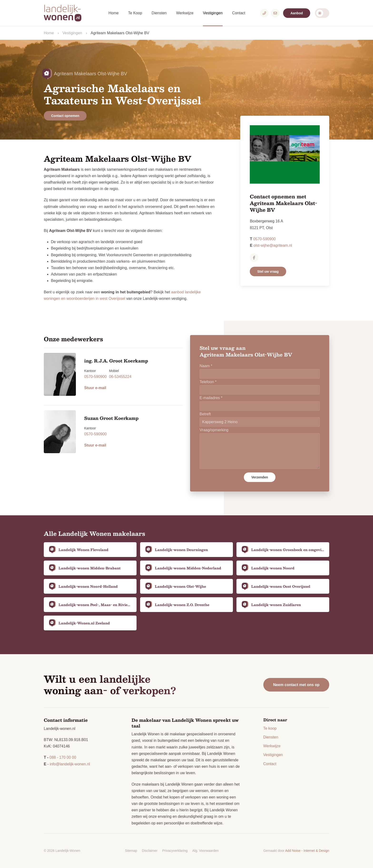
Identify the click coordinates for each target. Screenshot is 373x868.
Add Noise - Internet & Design (307, 851)
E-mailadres (211, 398)
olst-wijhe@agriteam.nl (273, 245)
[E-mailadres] (275, 13)
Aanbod (297, 13)
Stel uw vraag (268, 271)
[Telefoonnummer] (264, 13)
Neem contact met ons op (296, 685)
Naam (206, 366)
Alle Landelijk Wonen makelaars (94, 533)
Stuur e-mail (95, 388)
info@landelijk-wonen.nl (70, 764)
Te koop (270, 728)
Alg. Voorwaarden (206, 851)
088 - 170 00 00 (63, 757)
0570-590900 (265, 239)
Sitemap (131, 851)
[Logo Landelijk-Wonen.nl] (65, 13)
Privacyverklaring (175, 851)
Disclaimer (150, 851)
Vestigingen (213, 13)
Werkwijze (185, 13)
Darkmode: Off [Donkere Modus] (322, 13)
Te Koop (135, 13)
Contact (239, 13)
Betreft (205, 414)
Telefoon (208, 382)
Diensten (159, 13)
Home (114, 13)
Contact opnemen (65, 116)
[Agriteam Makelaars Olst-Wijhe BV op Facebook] (254, 258)
